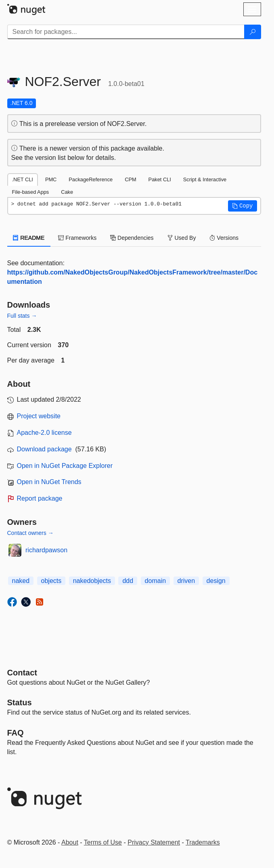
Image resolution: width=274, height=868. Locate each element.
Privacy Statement (154, 842)
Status (20, 702)
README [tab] (29, 238)
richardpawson (46, 550)
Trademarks (203, 842)
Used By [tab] (182, 238)
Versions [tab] (224, 238)
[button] (243, 206)
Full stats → (22, 316)
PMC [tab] (51, 179)
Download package (44, 449)
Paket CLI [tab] (160, 179)
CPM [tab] (130, 179)
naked (21, 581)
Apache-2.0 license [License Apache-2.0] (44, 433)
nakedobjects (92, 581)
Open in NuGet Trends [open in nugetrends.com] (49, 482)
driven (186, 581)
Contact (22, 673)
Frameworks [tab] (77, 238)
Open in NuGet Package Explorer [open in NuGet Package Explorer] (65, 466)
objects (51, 581)
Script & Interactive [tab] (205, 179)
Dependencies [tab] (132, 238)
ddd (128, 581)
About (70, 842)
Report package (40, 498)
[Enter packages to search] (126, 32)
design (216, 581)
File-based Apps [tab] (31, 192)
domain (155, 581)
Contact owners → (30, 533)
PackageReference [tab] (91, 179)
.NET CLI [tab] (23, 179)
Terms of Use (103, 842)
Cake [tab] (67, 192)
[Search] (253, 32)
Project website (39, 416)
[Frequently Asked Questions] (16, 733)
